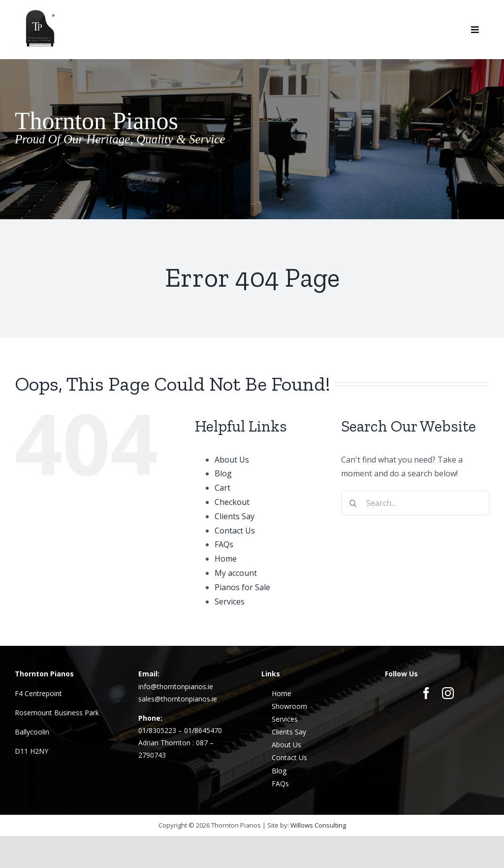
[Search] (353, 503)
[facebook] (426, 693)
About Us (232, 460)
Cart (222, 488)
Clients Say (235, 516)
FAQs (224, 544)
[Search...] (415, 503)
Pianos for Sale (242, 587)
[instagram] (448, 693)
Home (226, 559)
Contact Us (235, 531)
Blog (223, 473)
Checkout (232, 502)
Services (230, 601)
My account (236, 573)
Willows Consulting (318, 825)
